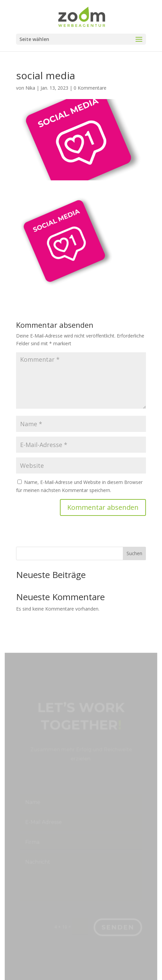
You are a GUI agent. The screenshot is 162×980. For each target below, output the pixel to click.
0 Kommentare (90, 88)
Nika (30, 88)
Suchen (134, 553)
